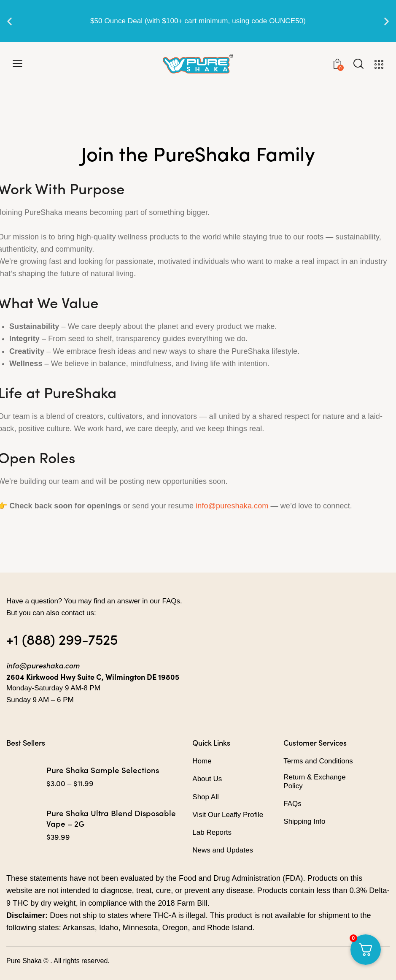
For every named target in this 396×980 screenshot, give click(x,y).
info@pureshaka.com (232, 506)
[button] (9, 21)
